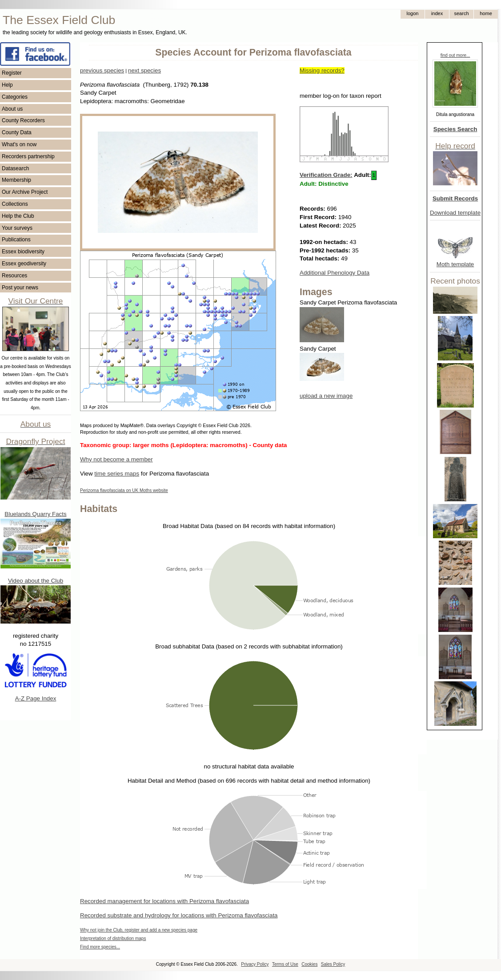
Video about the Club (36, 581)
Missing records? (322, 70)
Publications (16, 240)
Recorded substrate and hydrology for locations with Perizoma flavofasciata (179, 915)
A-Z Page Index (36, 698)
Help (7, 85)
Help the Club (18, 216)
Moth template (455, 264)
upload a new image (326, 396)
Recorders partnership (28, 156)
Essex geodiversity (24, 264)
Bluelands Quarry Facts (35, 514)
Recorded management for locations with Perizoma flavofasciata (164, 901)
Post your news (20, 288)
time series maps (117, 474)
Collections (15, 204)
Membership (16, 180)
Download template (455, 213)
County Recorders (23, 120)
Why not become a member (116, 459)
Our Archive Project (25, 192)
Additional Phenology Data (335, 273)
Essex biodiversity (23, 252)
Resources (14, 276)
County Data (17, 132)
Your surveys (17, 228)
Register (12, 73)
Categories (15, 97)
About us (12, 109)
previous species (102, 70)
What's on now (19, 144)
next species (144, 70)
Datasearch (15, 168)
